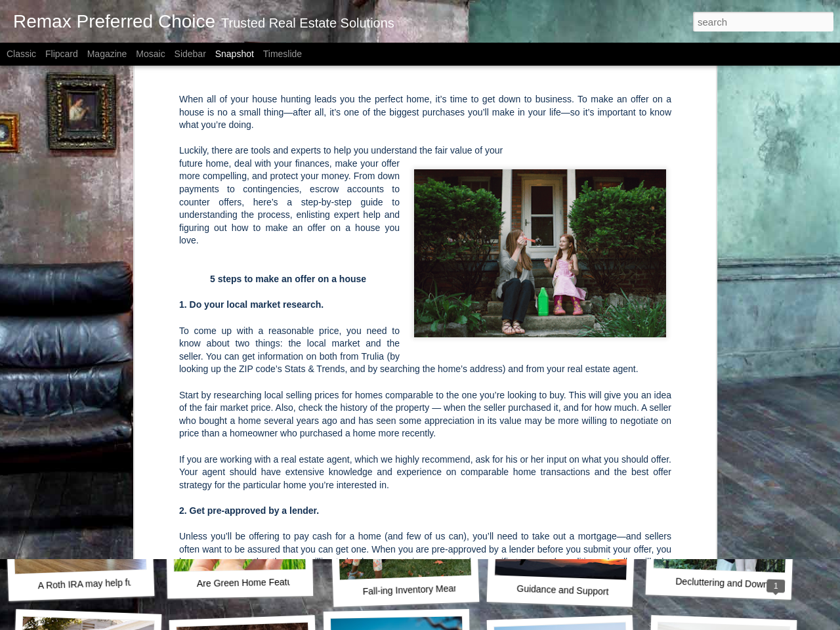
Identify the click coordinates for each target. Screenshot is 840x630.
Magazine (107, 54)
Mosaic (150, 54)
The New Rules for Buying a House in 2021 (609, 403)
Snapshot (235, 54)
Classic (21, 54)
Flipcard (62, 54)
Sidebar (190, 54)
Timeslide (283, 54)
